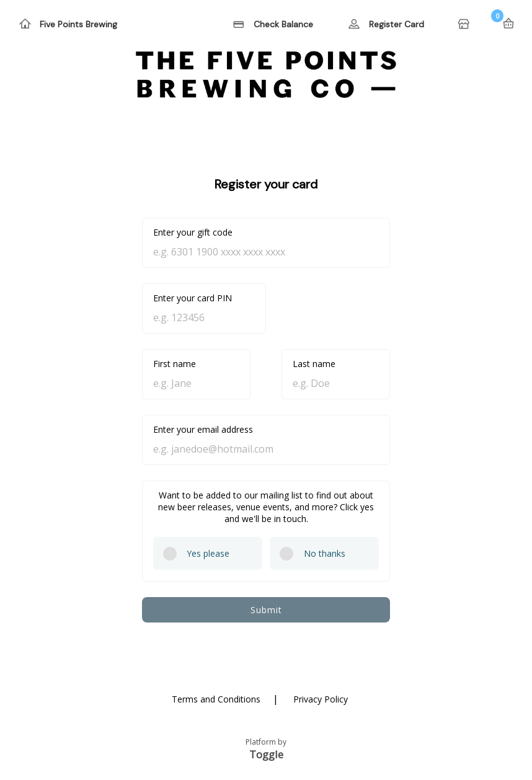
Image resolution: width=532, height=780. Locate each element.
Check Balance (283, 24)
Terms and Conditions (216, 699)
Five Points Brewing (78, 24)
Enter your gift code (193, 232)
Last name (314, 364)
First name (175, 364)
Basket (508, 24)
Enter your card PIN (193, 298)
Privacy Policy (321, 699)
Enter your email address (203, 429)
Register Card (397, 24)
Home (465, 25)
